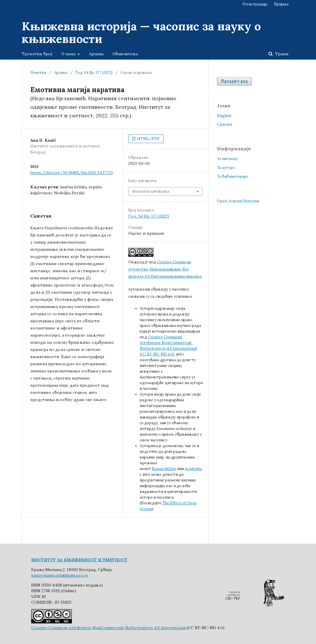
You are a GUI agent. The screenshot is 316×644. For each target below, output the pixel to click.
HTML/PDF (148, 139)
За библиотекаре (233, 176)
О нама (69, 54)
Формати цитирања (151, 191)
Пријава (281, 4)
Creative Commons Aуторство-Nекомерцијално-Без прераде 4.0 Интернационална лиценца (165, 269)
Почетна (38, 73)
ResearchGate (164, 469)
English (224, 116)
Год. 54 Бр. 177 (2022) (94, 73)
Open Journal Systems (238, 201)
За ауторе (226, 168)
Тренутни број (37, 54)
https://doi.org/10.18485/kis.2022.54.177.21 (72, 173)
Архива (96, 54)
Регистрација (255, 4)
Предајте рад (234, 81)
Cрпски (225, 124)
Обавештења (125, 54)
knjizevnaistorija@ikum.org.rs (60, 575)
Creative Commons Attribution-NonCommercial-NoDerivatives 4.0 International (108, 628)
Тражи (281, 54)
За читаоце (227, 159)
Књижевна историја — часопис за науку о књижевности (141, 32)
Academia (193, 469)
